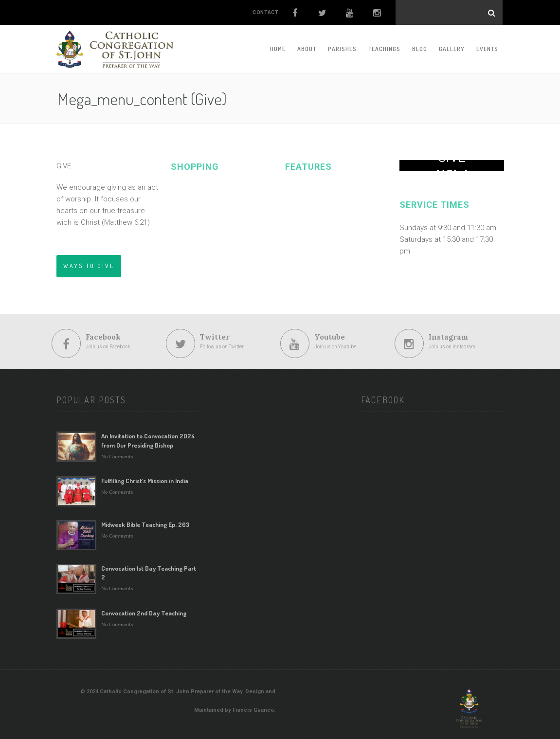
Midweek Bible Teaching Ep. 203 (145, 524)
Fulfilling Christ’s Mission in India (145, 481)
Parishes (342, 49)
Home (278, 49)
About (307, 49)
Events (487, 49)
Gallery (452, 49)
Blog (420, 49)
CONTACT (265, 12)
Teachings (384, 49)
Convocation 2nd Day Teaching (144, 613)
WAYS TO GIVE (89, 266)
